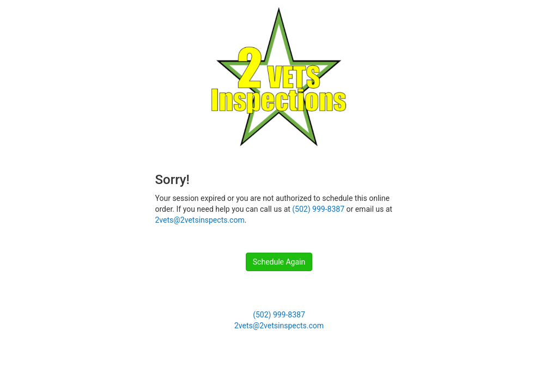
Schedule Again (279, 262)
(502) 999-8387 (318, 209)
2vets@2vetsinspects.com (200, 220)
